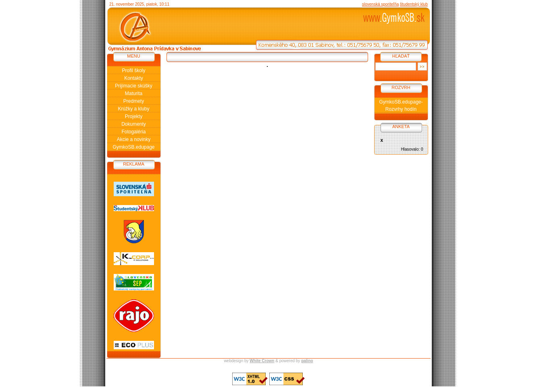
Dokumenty (134, 124)
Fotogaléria (133, 132)
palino (307, 361)
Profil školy (133, 71)
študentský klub (414, 4)
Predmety (134, 101)
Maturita (134, 93)
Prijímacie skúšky (134, 86)
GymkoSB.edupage (133, 147)
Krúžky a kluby (133, 109)
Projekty (134, 116)
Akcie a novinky (134, 139)
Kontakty (134, 78)
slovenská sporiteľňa (380, 4)
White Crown (262, 361)
